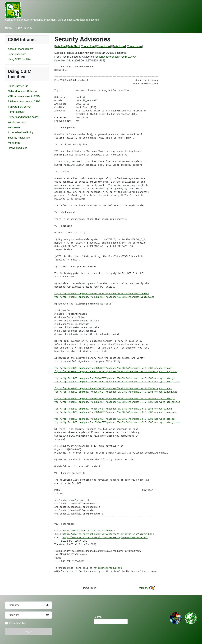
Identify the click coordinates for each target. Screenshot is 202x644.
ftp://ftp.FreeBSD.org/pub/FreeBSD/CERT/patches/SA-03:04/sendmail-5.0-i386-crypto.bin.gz (113, 409)
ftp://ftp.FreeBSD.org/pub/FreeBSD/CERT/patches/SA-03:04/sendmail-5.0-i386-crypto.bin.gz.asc (116, 412)
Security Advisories (19, 138)
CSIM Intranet (24, 28)
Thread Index (135, 46)
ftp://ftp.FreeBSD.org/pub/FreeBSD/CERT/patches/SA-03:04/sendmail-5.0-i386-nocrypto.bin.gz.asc (117, 422)
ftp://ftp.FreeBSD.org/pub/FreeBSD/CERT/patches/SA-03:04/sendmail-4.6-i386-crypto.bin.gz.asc (116, 372)
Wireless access (17, 122)
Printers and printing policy (23, 117)
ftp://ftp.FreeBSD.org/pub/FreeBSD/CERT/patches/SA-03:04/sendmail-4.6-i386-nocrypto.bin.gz (115, 378)
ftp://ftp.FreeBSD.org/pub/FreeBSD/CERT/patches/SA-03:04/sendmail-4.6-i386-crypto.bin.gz (113, 368)
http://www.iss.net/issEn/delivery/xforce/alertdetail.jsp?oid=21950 (107, 534)
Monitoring (14, 143)
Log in (28, 631)
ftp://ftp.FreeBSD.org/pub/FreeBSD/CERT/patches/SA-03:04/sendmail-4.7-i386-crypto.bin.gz (113, 389)
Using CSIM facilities (20, 59)
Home (9, 28)
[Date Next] (74, 46)
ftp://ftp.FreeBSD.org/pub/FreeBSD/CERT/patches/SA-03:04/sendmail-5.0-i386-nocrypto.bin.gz (115, 419)
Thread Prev (88, 46)
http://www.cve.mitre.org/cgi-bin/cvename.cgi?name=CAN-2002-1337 (105, 538)
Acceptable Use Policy (21, 132)
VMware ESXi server (19, 107)
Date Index (119, 46)
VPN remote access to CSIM (24, 96)
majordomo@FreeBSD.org (108, 568)
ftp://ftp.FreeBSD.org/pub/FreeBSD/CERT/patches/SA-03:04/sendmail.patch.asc (104, 297)
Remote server (16, 112)
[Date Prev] (61, 46)
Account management (21, 49)
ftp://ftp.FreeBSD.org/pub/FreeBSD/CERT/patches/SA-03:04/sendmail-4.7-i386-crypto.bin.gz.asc (116, 392)
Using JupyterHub (18, 86)
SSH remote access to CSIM (24, 102)
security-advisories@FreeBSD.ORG (115, 57)
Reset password (17, 54)
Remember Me (17, 623)
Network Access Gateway (22, 91)
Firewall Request (17, 148)
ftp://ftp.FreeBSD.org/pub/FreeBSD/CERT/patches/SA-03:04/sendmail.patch (102, 294)
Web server (14, 127)
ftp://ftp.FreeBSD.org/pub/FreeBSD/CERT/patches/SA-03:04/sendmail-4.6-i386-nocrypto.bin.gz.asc (117, 382)
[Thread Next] (104, 46)
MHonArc (147, 588)
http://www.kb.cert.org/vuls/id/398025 (87, 531)
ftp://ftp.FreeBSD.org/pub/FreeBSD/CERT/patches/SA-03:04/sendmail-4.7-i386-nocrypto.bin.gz (115, 399)
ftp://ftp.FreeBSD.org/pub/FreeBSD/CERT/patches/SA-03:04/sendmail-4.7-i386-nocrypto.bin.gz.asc (117, 402)
